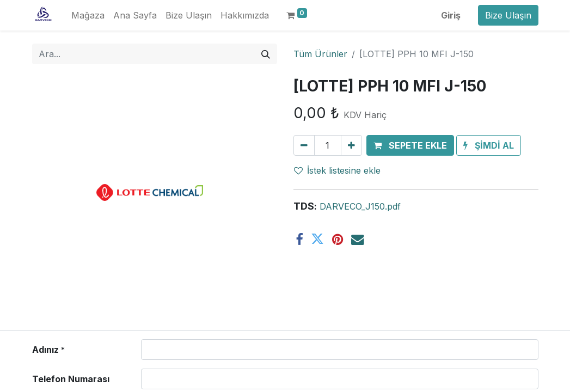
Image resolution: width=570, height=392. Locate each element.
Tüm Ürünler (320, 54)
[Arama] (266, 54)
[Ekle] (351, 145)
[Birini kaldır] (304, 145)
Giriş (451, 15)
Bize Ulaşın (508, 15)
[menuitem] (88, 15)
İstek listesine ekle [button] (337, 170)
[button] (410, 145)
